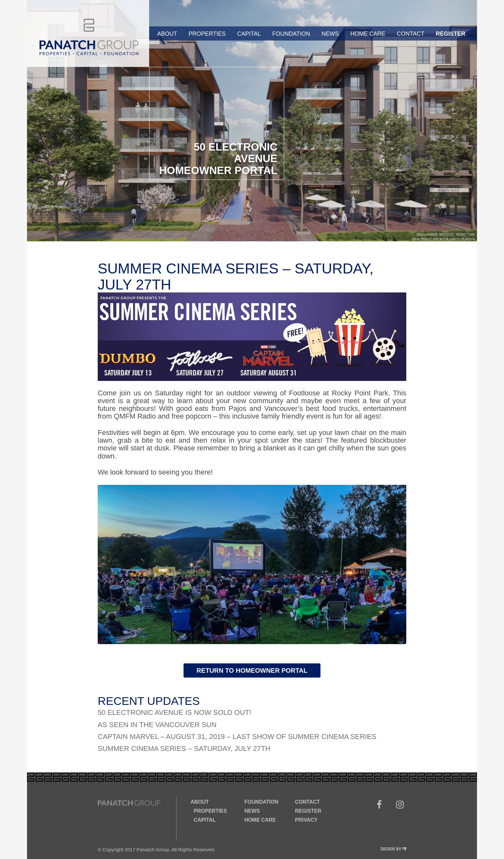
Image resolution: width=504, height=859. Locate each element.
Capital (249, 34)
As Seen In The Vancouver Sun (157, 725)
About (167, 34)
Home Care (368, 34)
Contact (410, 34)
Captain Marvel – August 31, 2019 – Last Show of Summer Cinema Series (237, 737)
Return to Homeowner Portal (252, 670)
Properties (207, 34)
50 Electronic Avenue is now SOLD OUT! (175, 712)
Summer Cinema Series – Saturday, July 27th (184, 748)
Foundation (291, 34)
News (330, 34)
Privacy (306, 820)
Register (451, 34)
